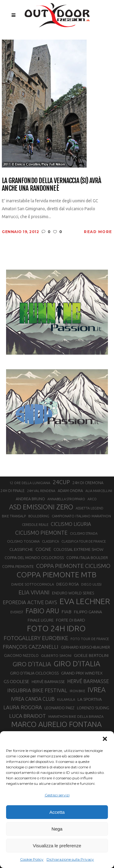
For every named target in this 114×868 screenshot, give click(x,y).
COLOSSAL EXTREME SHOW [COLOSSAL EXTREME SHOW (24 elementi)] (78, 549)
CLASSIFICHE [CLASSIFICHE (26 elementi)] (21, 549)
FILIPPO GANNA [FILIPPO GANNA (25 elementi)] (88, 612)
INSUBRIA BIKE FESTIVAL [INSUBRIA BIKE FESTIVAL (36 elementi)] (37, 690)
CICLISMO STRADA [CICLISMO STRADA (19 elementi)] (84, 533)
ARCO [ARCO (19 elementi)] (92, 499)
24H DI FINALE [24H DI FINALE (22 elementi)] (13, 491)
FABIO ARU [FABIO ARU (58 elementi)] (42, 611)
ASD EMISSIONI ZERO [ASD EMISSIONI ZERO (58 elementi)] (41, 507)
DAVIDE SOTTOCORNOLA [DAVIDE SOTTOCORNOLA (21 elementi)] (33, 584)
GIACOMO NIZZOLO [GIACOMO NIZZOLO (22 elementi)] (21, 655)
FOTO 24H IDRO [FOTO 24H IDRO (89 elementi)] (56, 628)
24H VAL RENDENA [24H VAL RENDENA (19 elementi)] (41, 491)
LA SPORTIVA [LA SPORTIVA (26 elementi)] (90, 699)
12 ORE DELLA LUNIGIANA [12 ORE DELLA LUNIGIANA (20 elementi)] (30, 483)
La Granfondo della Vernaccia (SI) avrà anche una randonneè (51, 184)
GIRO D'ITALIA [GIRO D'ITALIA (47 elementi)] (32, 664)
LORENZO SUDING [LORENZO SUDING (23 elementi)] (93, 708)
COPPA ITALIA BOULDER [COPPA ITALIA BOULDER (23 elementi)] (87, 558)
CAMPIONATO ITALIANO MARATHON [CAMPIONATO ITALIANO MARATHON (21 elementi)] (81, 516)
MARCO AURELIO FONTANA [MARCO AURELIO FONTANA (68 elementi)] (56, 725)
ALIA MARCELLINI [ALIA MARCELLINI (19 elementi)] (99, 491)
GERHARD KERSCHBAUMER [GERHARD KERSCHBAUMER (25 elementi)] (85, 647)
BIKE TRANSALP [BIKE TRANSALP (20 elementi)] (14, 516)
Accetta (57, 812)
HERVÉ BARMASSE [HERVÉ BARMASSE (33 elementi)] (88, 681)
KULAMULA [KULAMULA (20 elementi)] (66, 700)
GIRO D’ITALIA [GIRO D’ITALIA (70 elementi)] (77, 664)
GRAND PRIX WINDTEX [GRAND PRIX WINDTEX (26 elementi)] (82, 673)
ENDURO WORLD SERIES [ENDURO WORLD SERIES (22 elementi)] (73, 593)
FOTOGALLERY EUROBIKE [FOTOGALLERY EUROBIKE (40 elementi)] (36, 638)
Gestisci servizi (57, 795)
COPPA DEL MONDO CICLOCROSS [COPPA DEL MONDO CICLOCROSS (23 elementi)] (34, 558)
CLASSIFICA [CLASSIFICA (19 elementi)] (50, 541)
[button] (105, 739)
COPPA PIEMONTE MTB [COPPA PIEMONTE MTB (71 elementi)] (56, 575)
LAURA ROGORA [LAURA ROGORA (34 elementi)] (23, 707)
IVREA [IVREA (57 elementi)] (97, 690)
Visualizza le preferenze (57, 846)
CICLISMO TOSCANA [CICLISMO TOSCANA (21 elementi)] (23, 541)
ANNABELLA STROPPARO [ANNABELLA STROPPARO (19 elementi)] (66, 499)
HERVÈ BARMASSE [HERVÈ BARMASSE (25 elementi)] (48, 682)
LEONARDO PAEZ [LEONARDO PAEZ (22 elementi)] (59, 708)
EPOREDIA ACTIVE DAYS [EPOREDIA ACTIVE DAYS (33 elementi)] (30, 602)
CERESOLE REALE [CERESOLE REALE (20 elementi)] (35, 525)
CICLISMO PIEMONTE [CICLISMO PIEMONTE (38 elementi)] (41, 533)
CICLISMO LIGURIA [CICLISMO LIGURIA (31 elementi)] (71, 524)
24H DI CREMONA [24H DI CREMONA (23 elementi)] (88, 483)
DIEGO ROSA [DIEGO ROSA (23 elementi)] (67, 584)
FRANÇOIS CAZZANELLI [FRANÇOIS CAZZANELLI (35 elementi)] (31, 647)
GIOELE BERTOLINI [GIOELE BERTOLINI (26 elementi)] (91, 655)
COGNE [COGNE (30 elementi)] (43, 549)
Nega (57, 829)
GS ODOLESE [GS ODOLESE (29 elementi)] (16, 681)
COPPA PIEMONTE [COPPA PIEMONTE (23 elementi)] (18, 566)
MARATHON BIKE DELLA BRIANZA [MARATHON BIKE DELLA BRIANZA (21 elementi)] (76, 716)
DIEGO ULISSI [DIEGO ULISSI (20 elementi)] (91, 584)
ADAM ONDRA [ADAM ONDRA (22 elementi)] (70, 491)
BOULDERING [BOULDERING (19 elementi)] (39, 516)
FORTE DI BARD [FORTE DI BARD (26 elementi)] (71, 620)
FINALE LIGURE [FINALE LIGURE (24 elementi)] (41, 620)
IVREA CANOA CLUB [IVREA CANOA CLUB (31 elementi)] (33, 699)
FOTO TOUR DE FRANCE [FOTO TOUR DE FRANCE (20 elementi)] (90, 639)
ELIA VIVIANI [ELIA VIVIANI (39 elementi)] (34, 592)
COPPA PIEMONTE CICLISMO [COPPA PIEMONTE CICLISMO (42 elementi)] (73, 566)
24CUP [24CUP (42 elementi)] (61, 482)
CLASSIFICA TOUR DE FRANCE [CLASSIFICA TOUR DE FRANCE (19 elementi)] (84, 541)
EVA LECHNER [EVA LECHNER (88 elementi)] (85, 601)
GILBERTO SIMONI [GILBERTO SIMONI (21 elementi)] (56, 655)
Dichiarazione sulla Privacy (70, 859)
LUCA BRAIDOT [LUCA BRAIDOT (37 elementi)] (28, 716)
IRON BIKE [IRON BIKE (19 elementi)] (77, 691)
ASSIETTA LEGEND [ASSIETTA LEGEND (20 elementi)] (90, 508)
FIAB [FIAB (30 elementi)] (66, 612)
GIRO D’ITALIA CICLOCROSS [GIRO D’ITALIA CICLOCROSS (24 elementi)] (34, 673)
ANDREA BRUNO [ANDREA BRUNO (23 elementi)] (30, 499)
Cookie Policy (32, 859)
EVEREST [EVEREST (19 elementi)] (17, 612)
